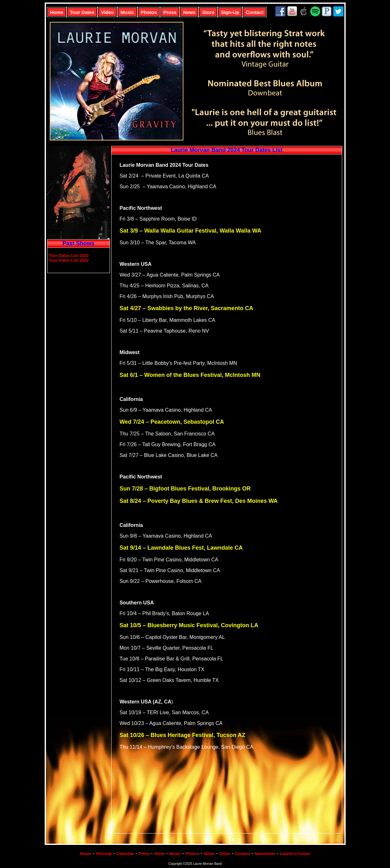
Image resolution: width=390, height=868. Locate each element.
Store (208, 12)
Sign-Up (230, 12)
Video (108, 12)
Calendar (125, 854)
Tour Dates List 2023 (69, 256)
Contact (255, 12)
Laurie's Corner (295, 854)
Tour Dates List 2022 (69, 260)
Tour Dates (82, 12)
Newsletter (265, 854)
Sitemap (104, 854)
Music (128, 12)
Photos (149, 12)
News (189, 12)
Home (57, 12)
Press (170, 12)
